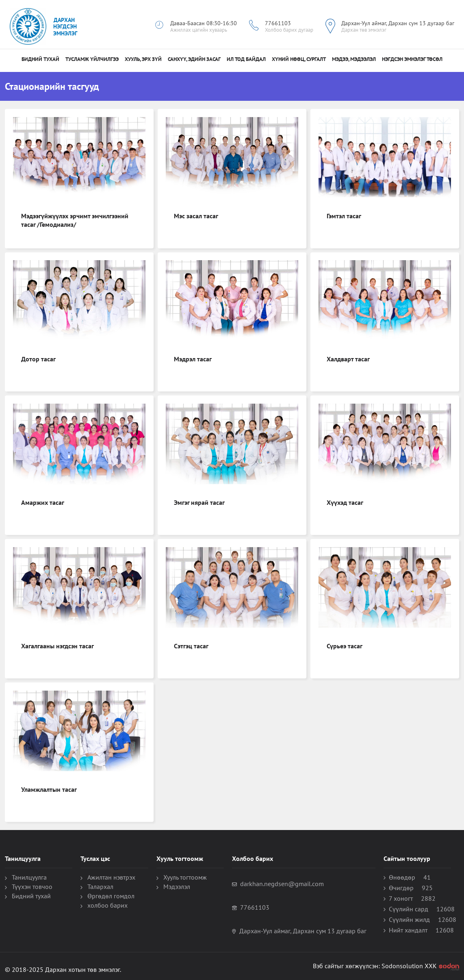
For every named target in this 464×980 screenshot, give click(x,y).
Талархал (100, 887)
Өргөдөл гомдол (111, 896)
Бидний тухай (40, 59)
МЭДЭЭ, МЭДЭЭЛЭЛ (354, 59)
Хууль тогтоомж (185, 877)
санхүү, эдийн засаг (194, 59)
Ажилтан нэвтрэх (111, 877)
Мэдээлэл (177, 887)
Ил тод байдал (246, 59)
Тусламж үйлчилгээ (92, 59)
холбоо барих (107, 905)
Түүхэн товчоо (32, 887)
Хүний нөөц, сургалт (299, 59)
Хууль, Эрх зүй (143, 59)
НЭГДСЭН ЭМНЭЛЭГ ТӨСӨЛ (412, 59)
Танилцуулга (29, 877)
